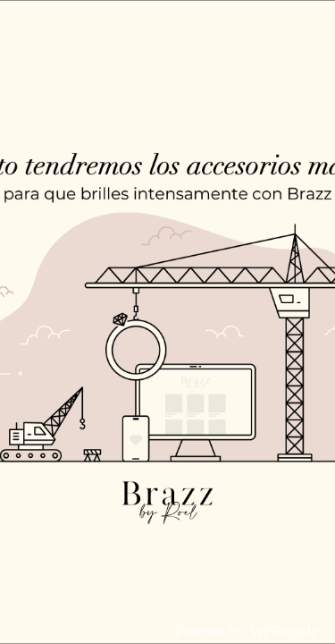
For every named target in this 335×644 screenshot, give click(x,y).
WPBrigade (284, 631)
